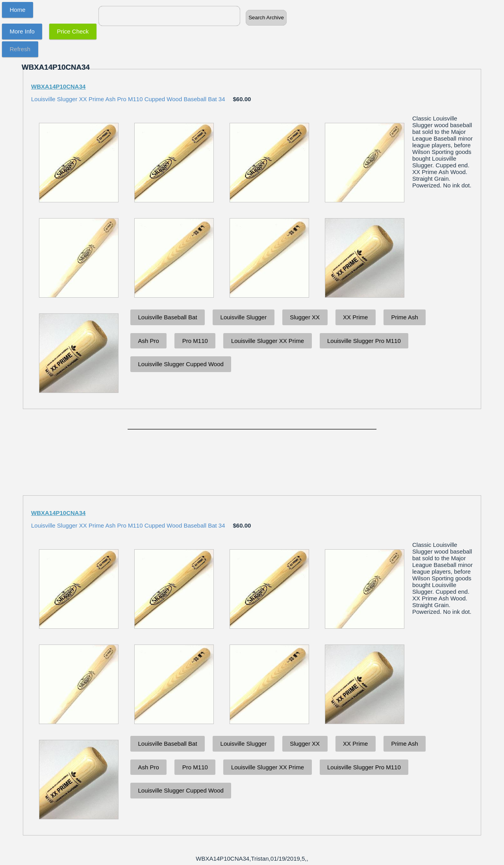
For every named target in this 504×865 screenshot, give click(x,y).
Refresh (20, 49)
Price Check (73, 31)
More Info (22, 31)
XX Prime (355, 317)
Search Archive (266, 18)
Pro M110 (195, 341)
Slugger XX (305, 317)
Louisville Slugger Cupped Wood (181, 364)
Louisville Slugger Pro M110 (364, 341)
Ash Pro (149, 341)
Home (18, 10)
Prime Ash (404, 317)
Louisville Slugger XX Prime (268, 341)
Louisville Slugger (244, 317)
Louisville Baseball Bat (168, 317)
